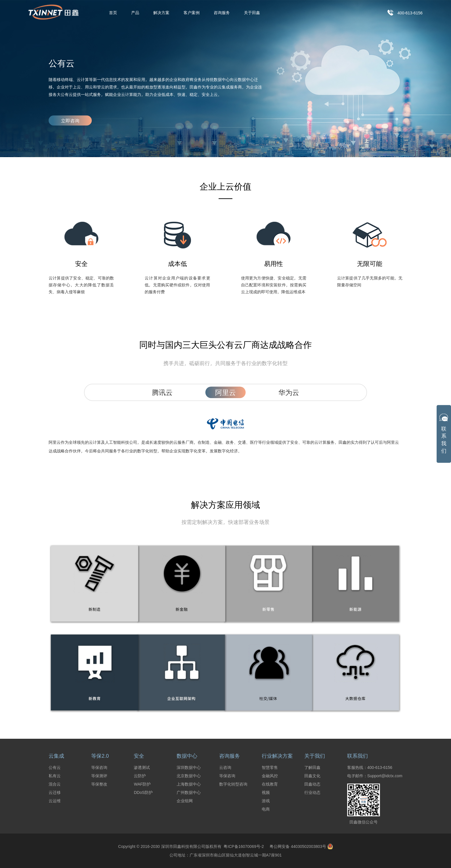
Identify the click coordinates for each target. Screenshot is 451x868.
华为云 (289, 392)
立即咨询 (70, 120)
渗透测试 (142, 767)
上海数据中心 (189, 784)
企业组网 (185, 801)
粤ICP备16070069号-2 (243, 846)
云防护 (140, 776)
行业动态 (312, 792)
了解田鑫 (312, 767)
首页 (113, 13)
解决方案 (161, 13)
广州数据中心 (189, 792)
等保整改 (99, 784)
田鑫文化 (312, 776)
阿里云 (225, 392)
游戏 (266, 801)
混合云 (55, 784)
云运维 (55, 801)
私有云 (55, 776)
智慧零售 (270, 767)
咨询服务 (222, 13)
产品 (135, 13)
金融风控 (270, 776)
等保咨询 (99, 767)
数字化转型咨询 (233, 784)
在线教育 (270, 784)
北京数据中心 (189, 776)
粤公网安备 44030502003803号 (301, 846)
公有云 (55, 767)
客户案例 (192, 13)
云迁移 (55, 792)
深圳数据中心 (189, 767)
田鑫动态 (312, 784)
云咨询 (225, 767)
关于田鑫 (252, 13)
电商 (266, 809)
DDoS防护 (143, 792)
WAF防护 (142, 784)
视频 (266, 792)
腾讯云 (162, 392)
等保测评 (99, 776)
